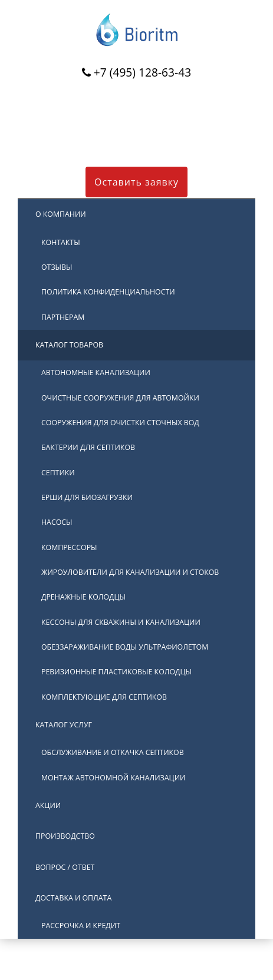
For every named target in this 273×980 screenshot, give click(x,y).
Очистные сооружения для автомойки (120, 398)
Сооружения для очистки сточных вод (120, 423)
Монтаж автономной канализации (113, 778)
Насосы (57, 522)
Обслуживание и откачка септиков (113, 752)
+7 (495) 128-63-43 (142, 72)
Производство (65, 836)
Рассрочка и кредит (81, 926)
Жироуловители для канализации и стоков (130, 572)
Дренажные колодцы (83, 597)
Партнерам (63, 317)
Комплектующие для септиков (104, 697)
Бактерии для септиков (88, 447)
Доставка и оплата (73, 898)
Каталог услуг (64, 725)
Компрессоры (69, 547)
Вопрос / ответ (65, 867)
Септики (58, 473)
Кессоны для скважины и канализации (121, 622)
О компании (61, 214)
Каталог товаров (69, 345)
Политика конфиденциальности (108, 292)
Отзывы (57, 267)
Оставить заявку (136, 182)
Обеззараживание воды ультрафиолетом (125, 647)
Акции (48, 805)
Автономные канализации (96, 373)
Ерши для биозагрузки (87, 497)
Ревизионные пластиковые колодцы (116, 672)
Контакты (61, 242)
